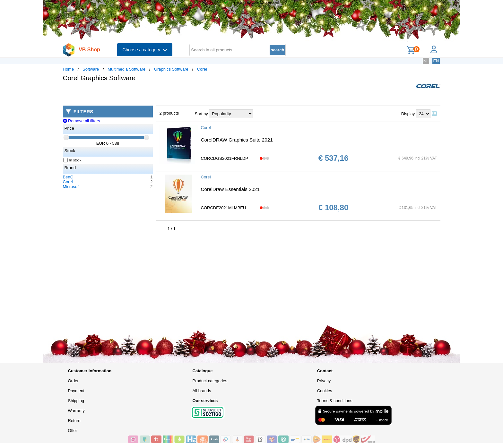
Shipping (76, 401)
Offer (73, 431)
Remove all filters (82, 121)
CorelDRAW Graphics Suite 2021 (237, 140)
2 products (169, 113)
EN (436, 61)
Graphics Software (171, 69)
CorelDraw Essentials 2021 (230, 189)
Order (73, 381)
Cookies (325, 391)
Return (74, 421)
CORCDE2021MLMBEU (224, 208)
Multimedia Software (126, 69)
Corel (202, 69)
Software (91, 69)
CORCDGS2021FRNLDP (225, 158)
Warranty (76, 411)
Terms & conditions (335, 401)
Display (408, 114)
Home (69, 69)
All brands (202, 391)
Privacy (324, 381)
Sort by (201, 114)
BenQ (68, 177)
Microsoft (71, 187)
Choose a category (145, 50)
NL (426, 61)
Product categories (210, 381)
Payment (76, 391)
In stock (73, 160)
